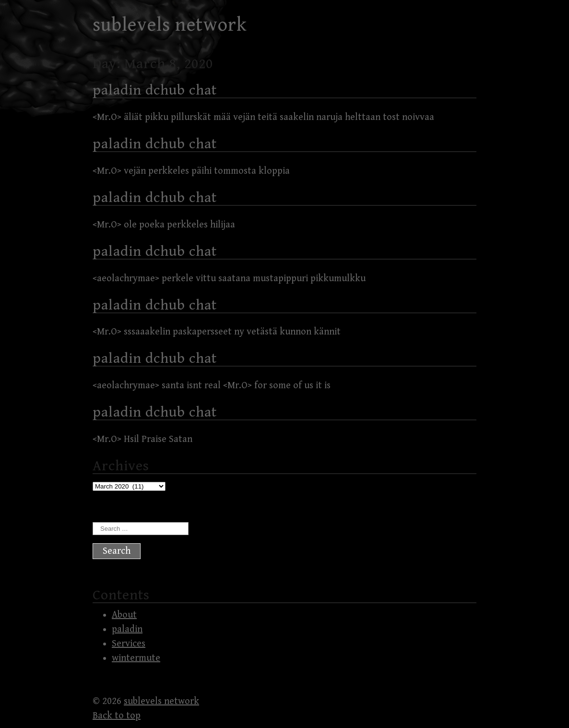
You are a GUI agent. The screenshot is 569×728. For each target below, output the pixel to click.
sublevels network (170, 25)
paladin (127, 629)
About (124, 615)
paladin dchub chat (155, 90)
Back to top (117, 716)
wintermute (136, 658)
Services (129, 644)
